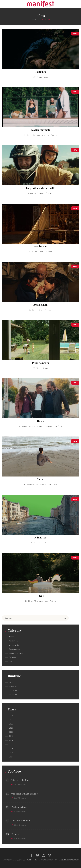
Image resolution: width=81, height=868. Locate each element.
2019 (11, 736)
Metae (40, 479)
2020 (11, 732)
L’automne (40, 72)
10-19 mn (13, 686)
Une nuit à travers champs (24, 794)
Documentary (15, 645)
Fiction (45, 77)
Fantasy (12, 657)
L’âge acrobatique (20, 780)
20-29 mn (37, 77)
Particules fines (19, 807)
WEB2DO (62, 860)
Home (34, 20)
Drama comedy (43, 426)
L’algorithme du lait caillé (41, 188)
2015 (11, 753)
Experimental (45, 485)
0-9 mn (12, 682)
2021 (11, 728)
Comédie (38, 135)
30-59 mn (13, 695)
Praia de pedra (41, 363)
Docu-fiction (46, 543)
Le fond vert (40, 538)
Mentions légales (72, 860)
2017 (11, 745)
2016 (11, 749)
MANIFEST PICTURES (28, 860)
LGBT (61, 426)
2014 (11, 757)
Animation (13, 641)
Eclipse (15, 834)
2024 (11, 716)
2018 (11, 740)
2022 (11, 724)
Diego (40, 421)
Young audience (16, 653)
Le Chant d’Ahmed (21, 821)
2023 (11, 720)
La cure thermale (41, 130)
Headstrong (41, 246)
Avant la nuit (40, 305)
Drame (46, 135)
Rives (41, 596)
